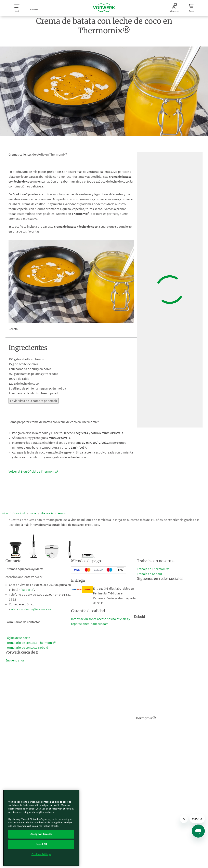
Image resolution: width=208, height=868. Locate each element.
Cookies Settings (41, 854)
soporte (28, 590)
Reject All (41, 844)
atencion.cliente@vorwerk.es (31, 609)
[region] (41, 828)
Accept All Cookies (41, 834)
